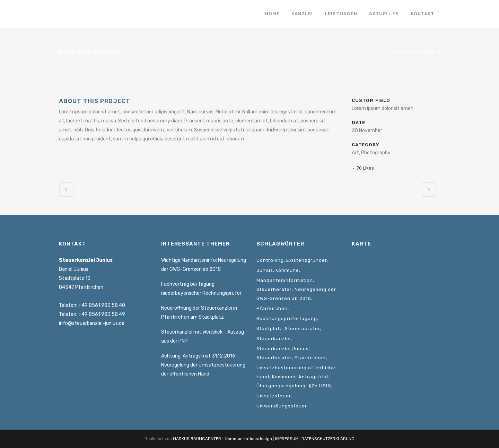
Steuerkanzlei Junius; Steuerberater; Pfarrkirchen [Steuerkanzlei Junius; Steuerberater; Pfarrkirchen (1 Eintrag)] (291, 353)
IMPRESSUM (287, 439)
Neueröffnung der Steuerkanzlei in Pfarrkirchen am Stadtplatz (199, 313)
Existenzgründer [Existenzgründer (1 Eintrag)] (307, 260)
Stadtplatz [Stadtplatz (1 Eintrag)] (269, 329)
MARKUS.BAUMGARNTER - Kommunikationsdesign (222, 439)
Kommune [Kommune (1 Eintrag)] (287, 270)
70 (365, 168)
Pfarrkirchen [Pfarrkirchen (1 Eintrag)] (272, 308)
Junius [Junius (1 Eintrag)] (265, 270)
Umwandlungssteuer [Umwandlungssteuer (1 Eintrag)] (282, 406)
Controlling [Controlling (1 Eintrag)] (270, 260)
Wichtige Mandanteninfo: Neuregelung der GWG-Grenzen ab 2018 (204, 265)
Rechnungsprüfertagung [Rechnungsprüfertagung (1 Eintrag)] (287, 318)
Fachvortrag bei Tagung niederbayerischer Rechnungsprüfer (201, 289)
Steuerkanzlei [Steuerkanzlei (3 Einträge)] (274, 339)
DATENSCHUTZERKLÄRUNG (328, 439)
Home (392, 52)
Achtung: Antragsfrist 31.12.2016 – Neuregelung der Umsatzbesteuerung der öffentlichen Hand (203, 365)
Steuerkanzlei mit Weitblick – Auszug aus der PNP (203, 337)
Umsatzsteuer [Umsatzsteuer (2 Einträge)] (274, 396)
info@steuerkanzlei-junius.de (92, 323)
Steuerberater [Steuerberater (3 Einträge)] (302, 329)
